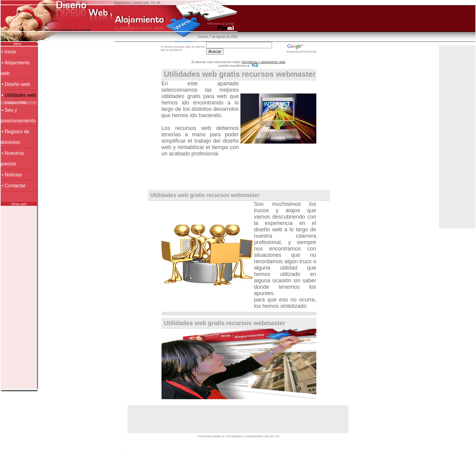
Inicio (10, 52)
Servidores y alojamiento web (263, 62)
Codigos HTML (16, 103)
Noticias (13, 175)
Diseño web (17, 84)
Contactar (15, 186)
